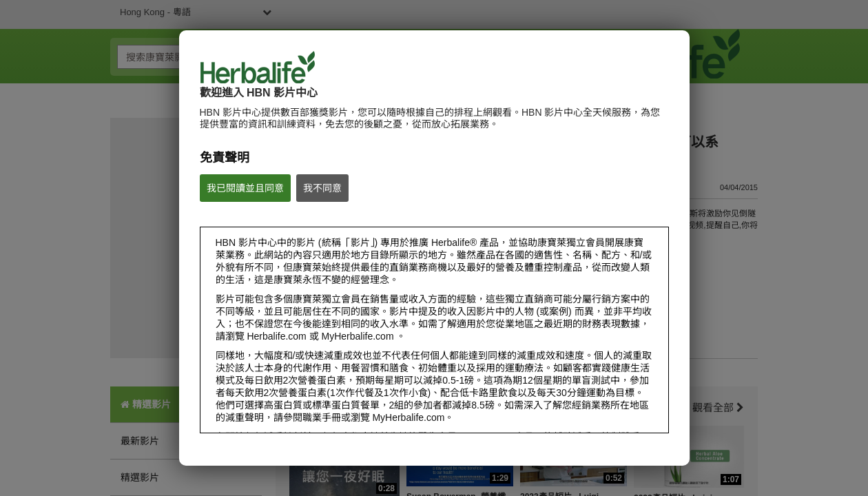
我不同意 (322, 188)
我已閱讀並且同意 (245, 188)
